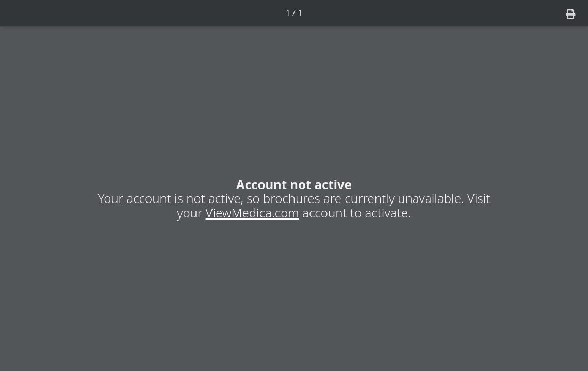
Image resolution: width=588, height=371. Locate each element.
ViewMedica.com (252, 213)
